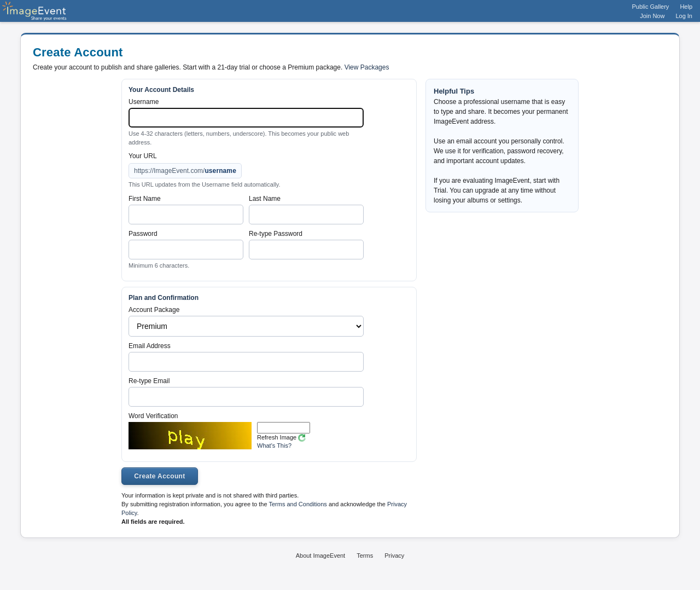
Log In (684, 16)
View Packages (367, 67)
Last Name (265, 199)
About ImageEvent (321, 556)
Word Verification (153, 416)
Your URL (143, 156)
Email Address (150, 346)
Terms (365, 556)
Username (144, 102)
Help (686, 7)
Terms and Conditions (297, 504)
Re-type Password (276, 234)
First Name (145, 199)
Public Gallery (651, 7)
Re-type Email (149, 381)
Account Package (154, 310)
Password (143, 234)
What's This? (274, 446)
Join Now (652, 16)
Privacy (394, 556)
